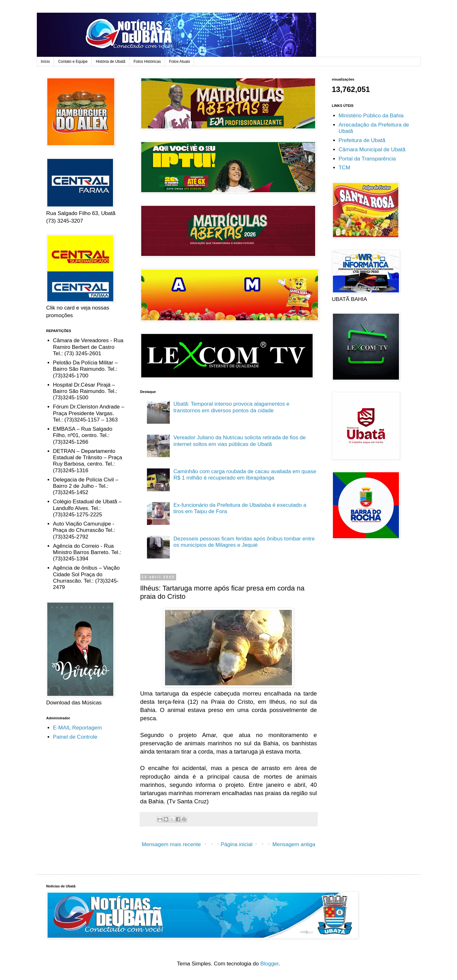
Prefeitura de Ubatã (362, 140)
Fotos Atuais (180, 62)
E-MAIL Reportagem (77, 728)
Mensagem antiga (294, 844)
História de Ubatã (111, 62)
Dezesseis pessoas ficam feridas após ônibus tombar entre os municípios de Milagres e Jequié (244, 542)
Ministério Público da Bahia (371, 116)
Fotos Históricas (147, 62)
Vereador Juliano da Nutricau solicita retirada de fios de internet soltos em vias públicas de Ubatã (240, 441)
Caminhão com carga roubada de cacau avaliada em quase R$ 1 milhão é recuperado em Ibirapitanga (245, 475)
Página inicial (236, 844)
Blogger (269, 964)
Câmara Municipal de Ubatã (372, 150)
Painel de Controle (75, 737)
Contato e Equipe (73, 62)
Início (46, 62)
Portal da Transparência (367, 159)
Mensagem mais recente (171, 844)
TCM (344, 168)
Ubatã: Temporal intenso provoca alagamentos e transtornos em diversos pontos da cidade (232, 407)
